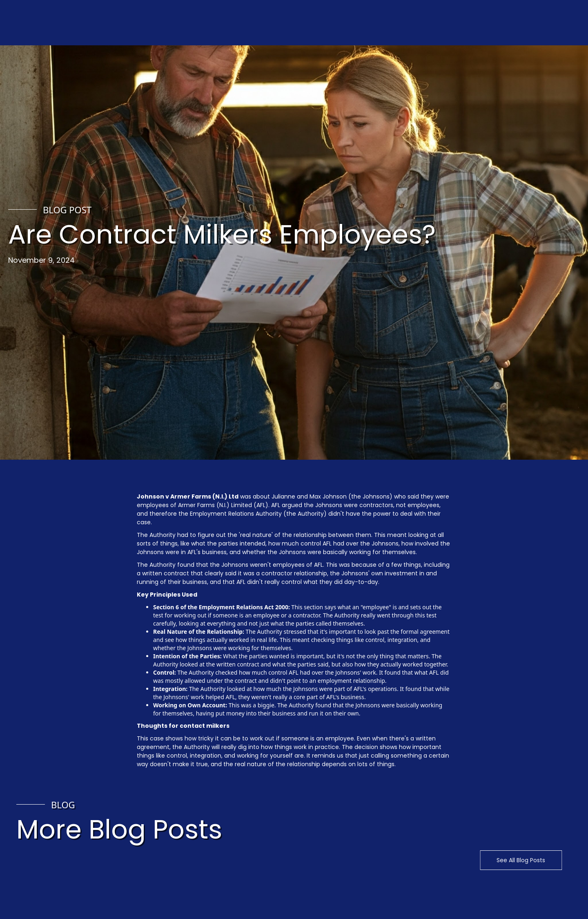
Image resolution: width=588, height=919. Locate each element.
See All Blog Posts (514, 860)
